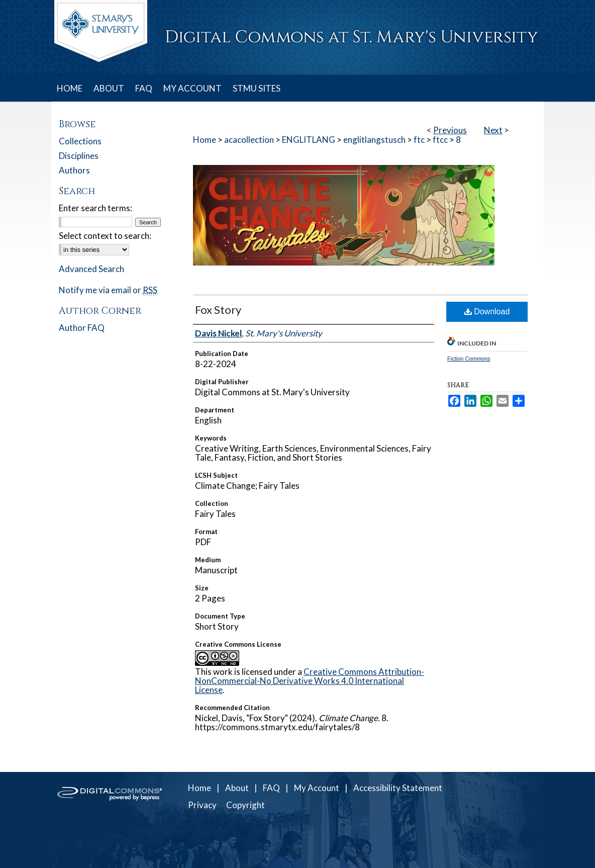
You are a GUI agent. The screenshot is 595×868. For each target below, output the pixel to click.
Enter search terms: (95, 208)
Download (487, 312)
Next (493, 130)
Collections (80, 141)
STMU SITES (257, 88)
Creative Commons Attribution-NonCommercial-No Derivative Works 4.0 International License (310, 681)
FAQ (271, 788)
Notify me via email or (108, 290)
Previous (450, 130)
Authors (74, 170)
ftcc (440, 140)
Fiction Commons (469, 359)
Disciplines (79, 156)
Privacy (202, 805)
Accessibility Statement (398, 788)
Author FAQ (82, 328)
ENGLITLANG (309, 140)
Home (205, 140)
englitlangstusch (374, 140)
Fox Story (218, 310)
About (237, 788)
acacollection (249, 140)
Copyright (245, 805)
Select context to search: (105, 236)
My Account (317, 788)
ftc (419, 140)
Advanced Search (91, 269)
